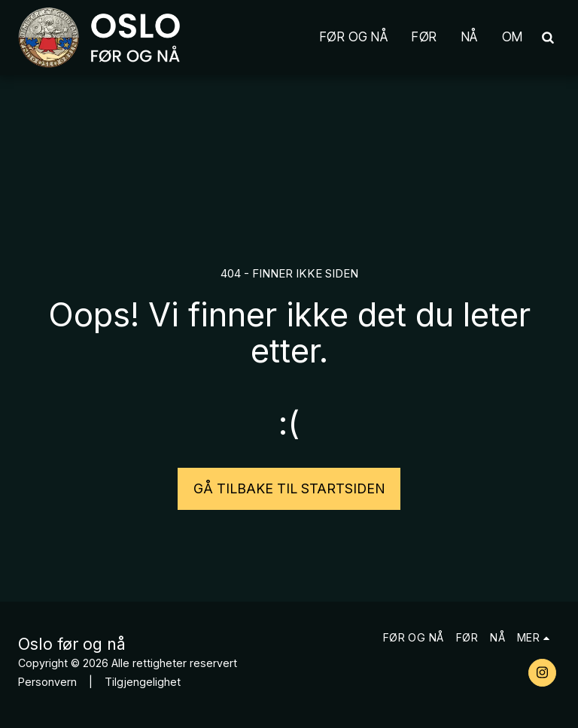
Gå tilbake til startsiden (289, 488)
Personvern (47, 682)
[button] (548, 37)
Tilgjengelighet (143, 682)
